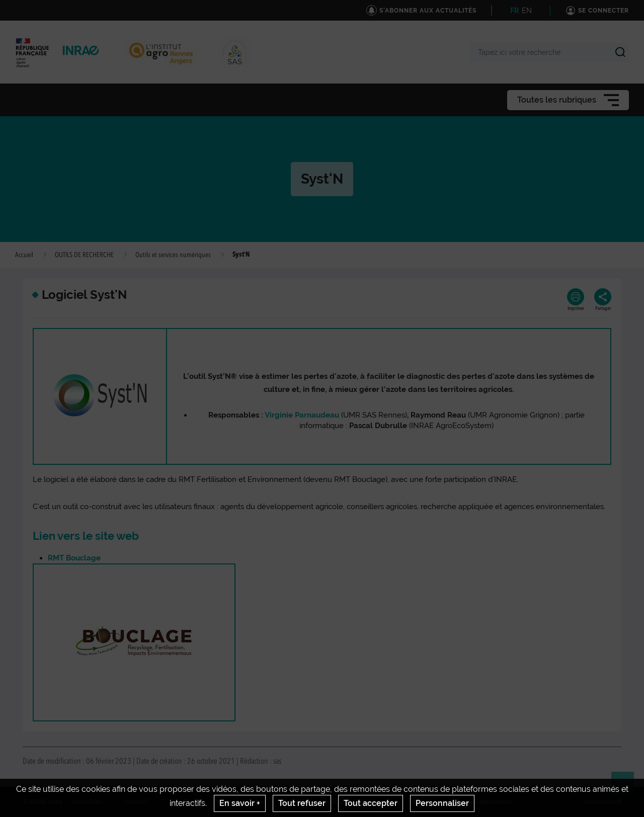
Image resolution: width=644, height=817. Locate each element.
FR (514, 11)
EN (527, 11)
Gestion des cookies (484, 802)
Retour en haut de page (627, 787)
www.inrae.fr (603, 802)
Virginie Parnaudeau (302, 415)
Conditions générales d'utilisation (337, 802)
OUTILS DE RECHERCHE (84, 255)
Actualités (87, 802)
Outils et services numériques (173, 255)
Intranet (420, 802)
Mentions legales (240, 802)
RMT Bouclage (74, 558)
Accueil (24, 255)
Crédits (182, 802)
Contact (137, 802)
